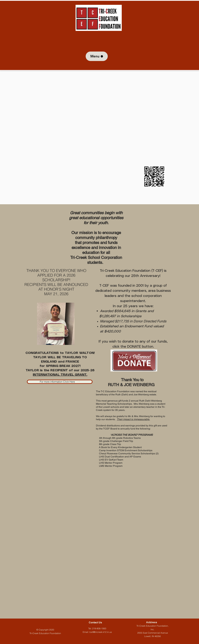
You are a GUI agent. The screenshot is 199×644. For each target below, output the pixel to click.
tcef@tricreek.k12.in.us (101, 632)
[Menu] (97, 56)
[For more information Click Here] (60, 382)
